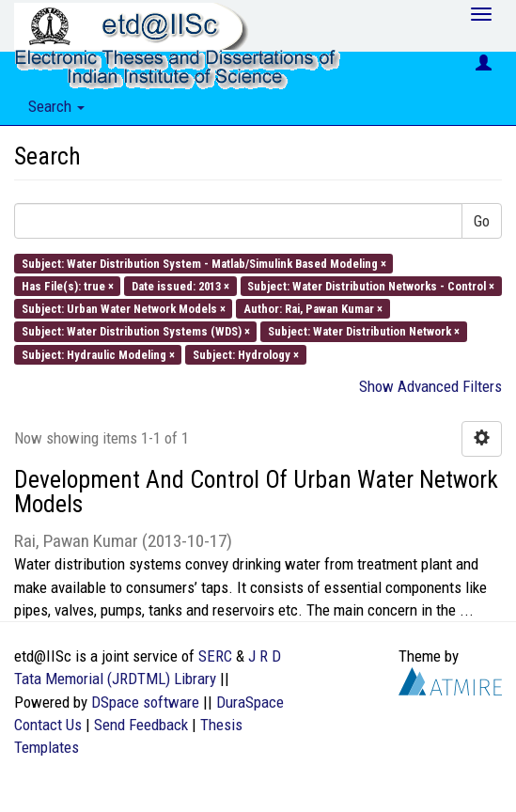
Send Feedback (141, 725)
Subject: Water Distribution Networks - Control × (371, 285)
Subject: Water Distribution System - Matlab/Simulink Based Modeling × (204, 263)
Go (482, 221)
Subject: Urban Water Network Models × (124, 309)
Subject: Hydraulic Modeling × (98, 354)
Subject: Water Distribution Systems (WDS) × (136, 331)
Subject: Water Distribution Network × (364, 331)
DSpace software (145, 702)
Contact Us (48, 725)
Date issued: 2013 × (180, 285)
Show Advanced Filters (430, 386)
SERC (215, 656)
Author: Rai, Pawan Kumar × (313, 309)
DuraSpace (250, 702)
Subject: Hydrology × (246, 354)
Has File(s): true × (68, 285)
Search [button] (56, 106)
